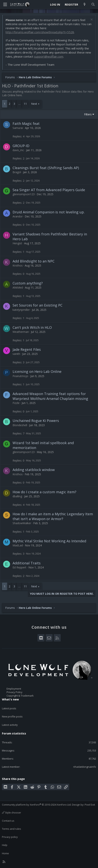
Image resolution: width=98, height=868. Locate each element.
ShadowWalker (22, 523)
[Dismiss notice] (91, 20)
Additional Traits (27, 563)
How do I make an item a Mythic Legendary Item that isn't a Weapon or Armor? (53, 516)
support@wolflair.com (49, 56)
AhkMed (18, 287)
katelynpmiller (21, 310)
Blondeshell (20, 425)
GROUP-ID (21, 146)
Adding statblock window (34, 470)
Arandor (18, 216)
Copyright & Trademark (20, 696)
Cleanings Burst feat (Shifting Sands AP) (46, 168)
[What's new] (85, 5)
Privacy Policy (14, 692)
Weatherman (21, 332)
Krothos (18, 265)
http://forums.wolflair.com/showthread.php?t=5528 (40, 32)
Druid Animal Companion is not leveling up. (49, 212)
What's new (10, 699)
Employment (14, 689)
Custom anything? (28, 283)
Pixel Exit (90, 805)
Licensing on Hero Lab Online (37, 371)
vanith (16, 354)
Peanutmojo (20, 376)
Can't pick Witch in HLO (32, 327)
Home (5, 853)
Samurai (18, 128)
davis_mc (18, 150)
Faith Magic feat (26, 124)
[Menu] (5, 4)
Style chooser (12, 813)
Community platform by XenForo (37, 805)
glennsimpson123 (24, 194)
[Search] (93, 5)
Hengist (17, 243)
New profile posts (12, 716)
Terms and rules (12, 829)
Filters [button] (88, 114)
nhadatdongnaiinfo (85, 767)
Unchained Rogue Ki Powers (36, 421)
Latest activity (10, 725)
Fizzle (16, 403)
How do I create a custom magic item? (44, 492)
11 (25, 104)
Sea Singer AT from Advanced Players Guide (49, 190)
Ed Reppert (19, 567)
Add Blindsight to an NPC (34, 261)
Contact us (8, 821)
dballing (17, 496)
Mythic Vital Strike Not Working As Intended (49, 541)
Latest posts (9, 708)
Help (5, 845)
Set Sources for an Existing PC (37, 305)
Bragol (17, 172)
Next (34, 104)
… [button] (19, 104)
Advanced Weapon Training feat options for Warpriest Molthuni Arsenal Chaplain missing (50, 396)
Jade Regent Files (27, 349)
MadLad (18, 545)
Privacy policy (10, 837)
